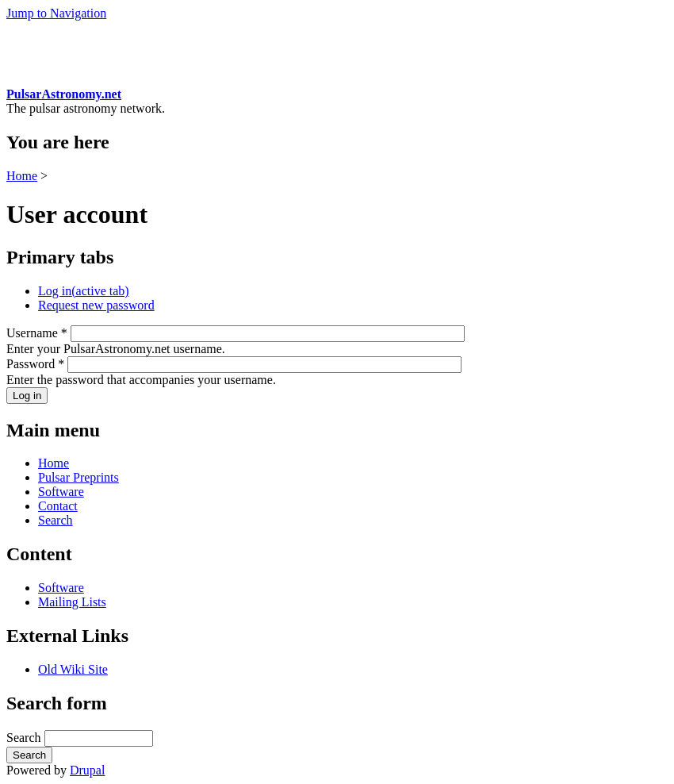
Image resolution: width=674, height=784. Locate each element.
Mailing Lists (72, 602)
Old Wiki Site (73, 669)
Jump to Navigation (56, 13)
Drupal (87, 770)
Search (56, 520)
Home (22, 176)
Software (61, 492)
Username (37, 333)
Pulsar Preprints (79, 477)
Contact (58, 506)
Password (35, 364)
